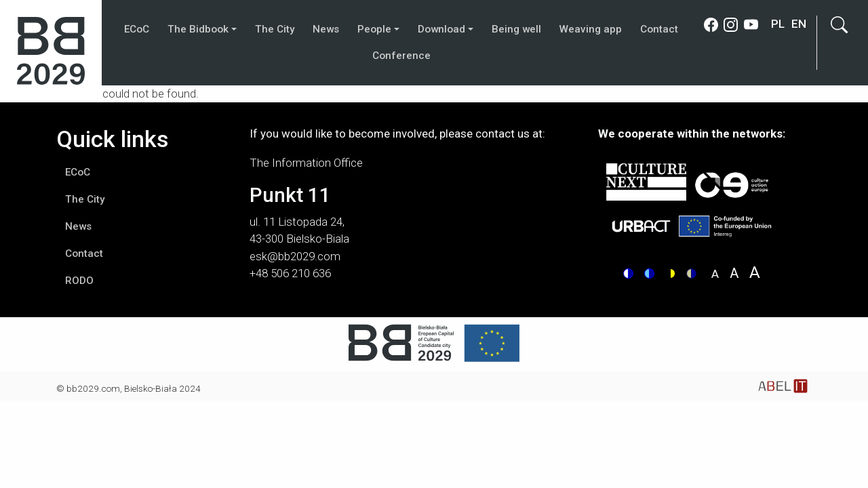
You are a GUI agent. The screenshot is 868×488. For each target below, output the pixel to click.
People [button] (374, 29)
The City (275, 29)
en (799, 24)
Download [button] (441, 29)
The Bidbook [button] (198, 29)
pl (778, 24)
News (326, 29)
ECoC (137, 29)
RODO (79, 281)
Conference (401, 56)
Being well (516, 29)
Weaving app (591, 29)
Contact (659, 29)
